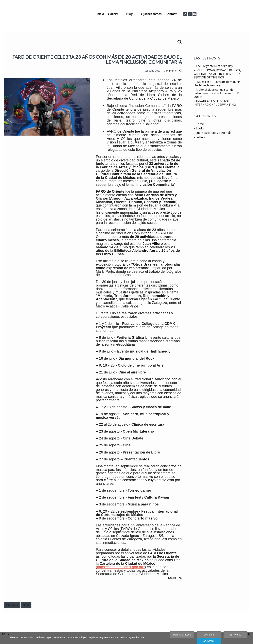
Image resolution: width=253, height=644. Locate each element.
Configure (209, 635)
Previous (12, 605)
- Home (199, 124)
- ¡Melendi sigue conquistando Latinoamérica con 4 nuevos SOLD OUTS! (216, 93)
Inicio (152, 14)
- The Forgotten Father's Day (213, 66)
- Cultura (200, 137)
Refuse (236, 635)
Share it (175, 578)
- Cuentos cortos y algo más (212, 133)
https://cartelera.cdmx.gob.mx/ (121, 567)
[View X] (238, 14)
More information (182, 635)
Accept (209, 641)
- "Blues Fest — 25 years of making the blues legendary (217, 83)
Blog (181, 14)
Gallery (165, 14)
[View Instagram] (242, 14)
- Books (199, 128)
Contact (223, 14)
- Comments (170, 71)
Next (26, 605)
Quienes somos (203, 14)
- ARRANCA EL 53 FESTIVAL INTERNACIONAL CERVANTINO (215, 103)
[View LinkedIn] (247, 14)
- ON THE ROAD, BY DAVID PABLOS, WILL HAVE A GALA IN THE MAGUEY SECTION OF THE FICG (217, 74)
